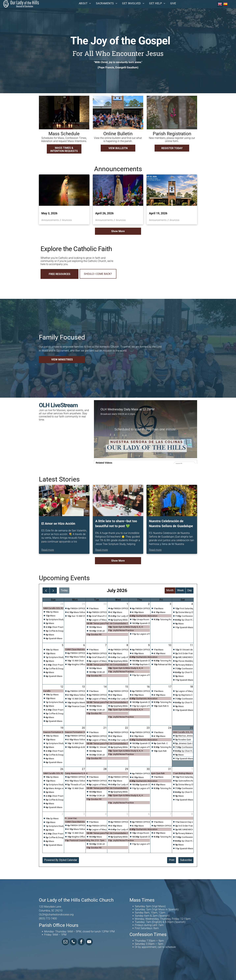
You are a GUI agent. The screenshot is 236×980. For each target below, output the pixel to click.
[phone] (73, 942)
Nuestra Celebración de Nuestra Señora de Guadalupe (171, 524)
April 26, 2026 (104, 213)
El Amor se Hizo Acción (58, 524)
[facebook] (81, 942)
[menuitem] (85, 3)
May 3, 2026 (49, 213)
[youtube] (89, 942)
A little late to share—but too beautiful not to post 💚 (116, 524)
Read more (48, 550)
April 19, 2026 (158, 213)
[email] (65, 942)
